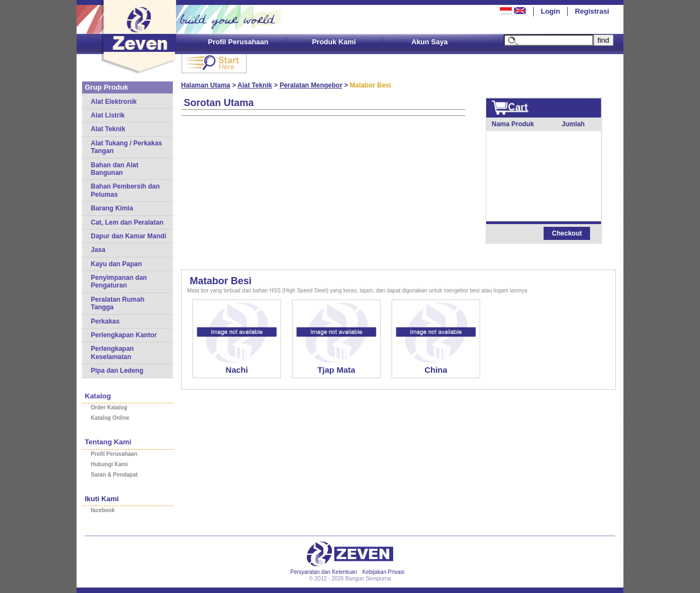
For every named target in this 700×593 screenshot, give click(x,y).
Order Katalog (109, 407)
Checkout (567, 233)
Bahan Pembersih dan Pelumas (125, 190)
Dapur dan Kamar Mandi (129, 236)
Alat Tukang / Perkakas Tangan (127, 147)
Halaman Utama (206, 85)
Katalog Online (110, 418)
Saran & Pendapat (114, 475)
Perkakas (105, 321)
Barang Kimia (112, 208)
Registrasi (592, 11)
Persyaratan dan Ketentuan (324, 572)
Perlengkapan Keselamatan (112, 353)
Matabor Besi (221, 281)
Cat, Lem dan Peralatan (127, 222)
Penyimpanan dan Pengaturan (119, 281)
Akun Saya (429, 42)
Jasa (98, 250)
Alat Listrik (108, 115)
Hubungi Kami (109, 464)
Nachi (237, 370)
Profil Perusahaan (238, 42)
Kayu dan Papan (116, 264)
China (436, 370)
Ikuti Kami (102, 499)
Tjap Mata (336, 370)
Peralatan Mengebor (311, 85)
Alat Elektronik (114, 102)
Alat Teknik (108, 129)
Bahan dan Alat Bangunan (115, 169)
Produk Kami (334, 42)
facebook (103, 510)
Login (550, 11)
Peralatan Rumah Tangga (118, 303)
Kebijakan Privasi (384, 572)
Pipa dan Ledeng (117, 371)
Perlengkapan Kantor (124, 335)
